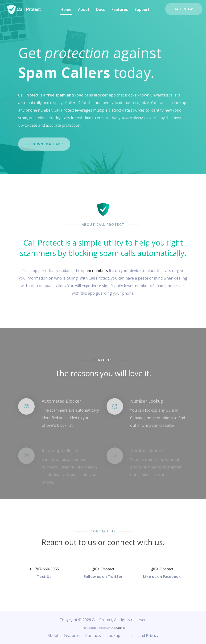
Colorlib (121, 628)
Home (66, 9)
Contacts (93, 636)
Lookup (113, 636)
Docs (101, 9)
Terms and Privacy (142, 636)
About (84, 9)
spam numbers (95, 271)
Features (120, 9)
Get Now (184, 9)
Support (142, 9)
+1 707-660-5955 (44, 569)
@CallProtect (103, 569)
